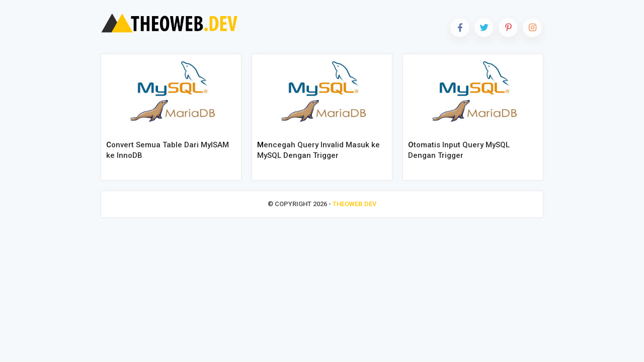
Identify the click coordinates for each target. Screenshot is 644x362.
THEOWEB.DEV (354, 204)
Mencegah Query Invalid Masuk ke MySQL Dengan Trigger (318, 150)
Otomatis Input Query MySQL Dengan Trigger (459, 150)
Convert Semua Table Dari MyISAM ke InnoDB (168, 150)
